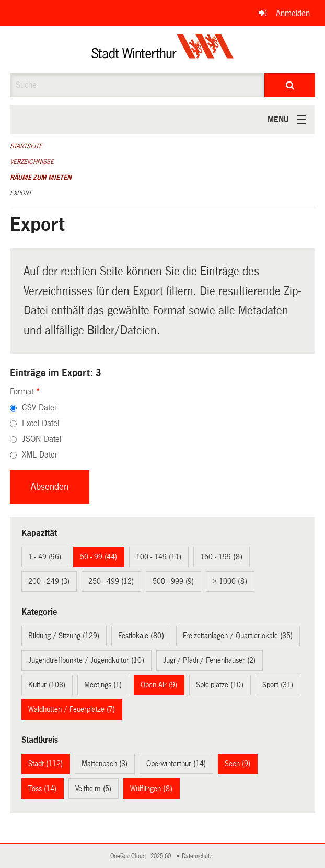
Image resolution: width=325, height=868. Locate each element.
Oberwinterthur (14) (176, 764)
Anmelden (293, 13)
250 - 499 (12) (111, 581)
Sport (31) (278, 685)
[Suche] (290, 85)
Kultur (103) (47, 685)
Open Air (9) (159, 685)
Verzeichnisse (32, 162)
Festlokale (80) (141, 636)
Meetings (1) (103, 685)
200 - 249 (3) (49, 581)
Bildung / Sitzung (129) (64, 636)
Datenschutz (199, 856)
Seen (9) (237, 764)
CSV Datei (39, 408)
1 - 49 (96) (45, 557)
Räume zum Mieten (41, 178)
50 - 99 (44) (98, 557)
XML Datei (39, 455)
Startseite (26, 146)
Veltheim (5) (93, 789)
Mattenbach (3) (105, 764)
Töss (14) (42, 789)
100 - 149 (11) (159, 557)
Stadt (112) (45, 764)
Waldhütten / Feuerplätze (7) (72, 709)
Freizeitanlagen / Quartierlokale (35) (238, 636)
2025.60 (161, 856)
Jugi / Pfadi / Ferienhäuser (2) (209, 660)
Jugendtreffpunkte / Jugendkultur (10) (86, 660)
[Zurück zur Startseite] (163, 50)
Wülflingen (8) (151, 789)
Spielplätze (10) (220, 685)
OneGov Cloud (130, 856)
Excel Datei (40, 423)
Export (21, 193)
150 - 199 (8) (221, 557)
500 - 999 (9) (173, 581)
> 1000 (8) (230, 581)
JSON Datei (42, 439)
